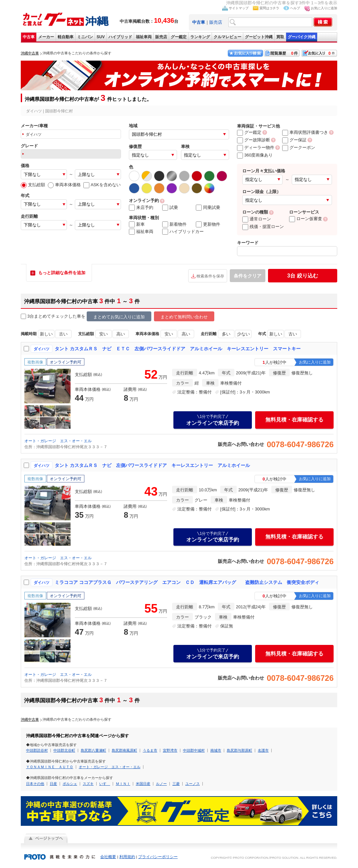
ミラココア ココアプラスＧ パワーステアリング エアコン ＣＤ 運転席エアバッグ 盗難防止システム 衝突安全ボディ (187, 582)
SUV (101, 37)
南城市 (216, 750)
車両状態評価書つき (305, 132)
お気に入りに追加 (324, 8)
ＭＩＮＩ (123, 784)
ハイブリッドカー (183, 232)
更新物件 (208, 224)
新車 (137, 224)
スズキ (88, 784)
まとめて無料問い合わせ (184, 317)
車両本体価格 (64, 185)
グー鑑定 (179, 37)
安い (104, 334)
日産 (53, 784)
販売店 (216, 22)
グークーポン (299, 147)
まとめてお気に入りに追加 (119, 317)
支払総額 (33, 185)
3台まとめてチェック (45, 317)
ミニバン (85, 37)
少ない (243, 334)
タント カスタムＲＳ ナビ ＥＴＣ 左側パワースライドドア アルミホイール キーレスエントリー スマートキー (178, 349)
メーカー (46, 37)
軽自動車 (66, 37)
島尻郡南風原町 (124, 750)
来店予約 (141, 208)
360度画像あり (255, 155)
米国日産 (143, 784)
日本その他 (35, 784)
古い (63, 334)
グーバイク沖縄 (302, 37)
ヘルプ (295, 8)
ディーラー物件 (256, 147)
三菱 (176, 784)
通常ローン (257, 219)
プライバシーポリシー (158, 857)
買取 (280, 37)
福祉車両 (144, 37)
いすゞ (105, 784)
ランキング (200, 37)
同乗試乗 (208, 208)
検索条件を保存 (210, 276)
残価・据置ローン (263, 227)
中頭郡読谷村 (37, 750)
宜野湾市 (170, 750)
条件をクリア (248, 276)
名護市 (263, 750)
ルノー (161, 784)
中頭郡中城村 (194, 750)
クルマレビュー (227, 37)
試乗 (170, 208)
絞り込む (302, 276)
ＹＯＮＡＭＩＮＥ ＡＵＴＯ (50, 767)
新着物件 (174, 224)
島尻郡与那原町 (239, 750)
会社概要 (108, 857)
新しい (46, 334)
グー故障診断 (254, 140)
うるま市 (150, 750)
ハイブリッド (120, 37)
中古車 (29, 37)
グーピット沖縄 (259, 37)
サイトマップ (239, 8)
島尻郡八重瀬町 (93, 750)
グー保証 (294, 140)
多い (226, 334)
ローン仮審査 (306, 219)
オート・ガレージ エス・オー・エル (58, 441)
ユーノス (193, 784)
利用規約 (127, 857)
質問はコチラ (269, 8)
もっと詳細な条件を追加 (62, 273)
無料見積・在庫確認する (294, 420)
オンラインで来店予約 (213, 420)
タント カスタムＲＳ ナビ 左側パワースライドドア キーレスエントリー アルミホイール (152, 465)
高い (121, 334)
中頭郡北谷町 (64, 750)
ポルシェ (70, 784)
